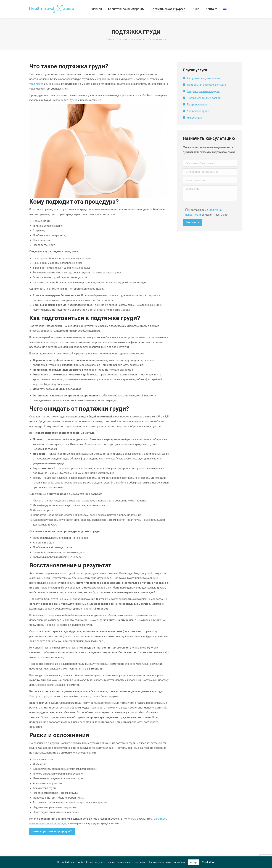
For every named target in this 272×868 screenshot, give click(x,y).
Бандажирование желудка (203, 98)
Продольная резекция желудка (206, 91)
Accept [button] (194, 862)
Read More (208, 862)
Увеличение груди (198, 117)
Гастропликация (197, 111)
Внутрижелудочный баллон (204, 104)
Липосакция (194, 124)
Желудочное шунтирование (204, 85)
